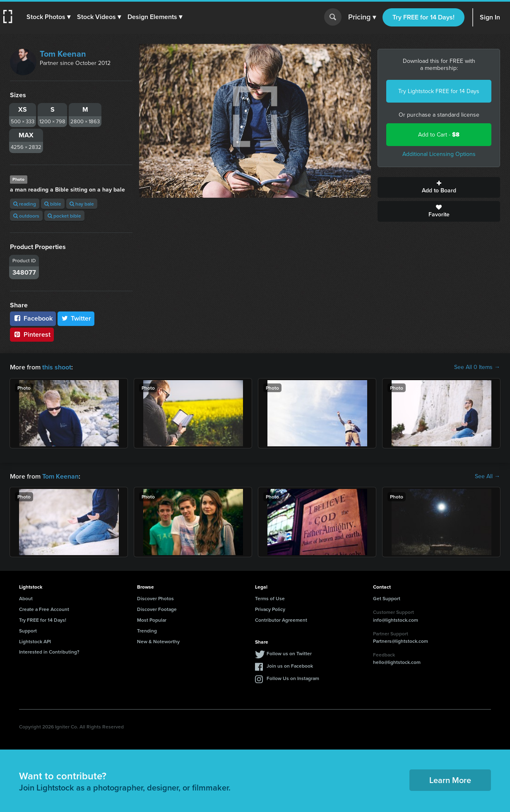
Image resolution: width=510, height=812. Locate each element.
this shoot (57, 367)
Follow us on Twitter (289, 653)
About (26, 598)
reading (25, 204)
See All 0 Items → (477, 367)
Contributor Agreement (281, 620)
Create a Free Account (44, 609)
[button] (48, 17)
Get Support (387, 598)
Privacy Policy (270, 609)
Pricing (362, 17)
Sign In (490, 17)
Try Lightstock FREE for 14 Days (439, 91)
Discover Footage (157, 609)
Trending (147, 631)
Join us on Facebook (290, 666)
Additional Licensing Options (439, 154)
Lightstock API (35, 641)
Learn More (450, 780)
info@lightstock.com (396, 620)
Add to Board (439, 187)
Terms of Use (270, 598)
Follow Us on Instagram (293, 678)
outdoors (26, 216)
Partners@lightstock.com (401, 641)
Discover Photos (155, 598)
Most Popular (152, 620)
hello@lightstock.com (397, 662)
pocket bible (64, 216)
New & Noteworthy (158, 641)
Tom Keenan (63, 54)
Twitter (76, 318)
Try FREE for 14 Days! (423, 17)
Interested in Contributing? (49, 652)
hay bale (82, 204)
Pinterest (32, 334)
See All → (487, 477)
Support (28, 631)
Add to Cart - (439, 135)
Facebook (33, 318)
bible (53, 204)
